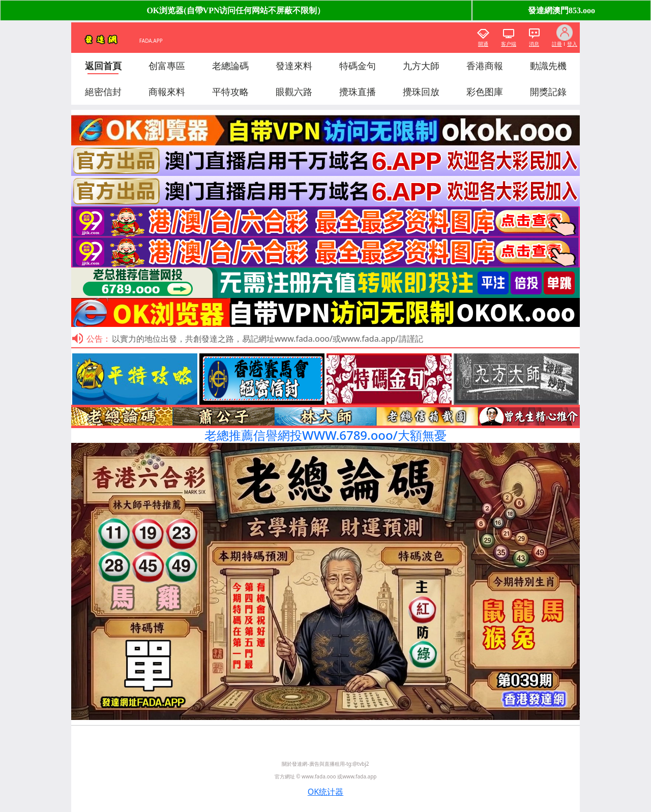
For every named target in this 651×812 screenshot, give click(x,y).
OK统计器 (325, 792)
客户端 (509, 44)
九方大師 (421, 66)
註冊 (557, 44)
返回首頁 (103, 66)
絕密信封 (103, 92)
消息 (534, 44)
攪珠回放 (421, 92)
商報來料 (167, 92)
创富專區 (167, 66)
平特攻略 (230, 92)
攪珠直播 (358, 92)
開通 (483, 44)
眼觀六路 (294, 92)
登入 (572, 44)
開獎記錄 (548, 92)
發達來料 (294, 66)
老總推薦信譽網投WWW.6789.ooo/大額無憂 (325, 435)
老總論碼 (230, 66)
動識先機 (548, 66)
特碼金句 (358, 66)
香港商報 (485, 66)
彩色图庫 (485, 92)
